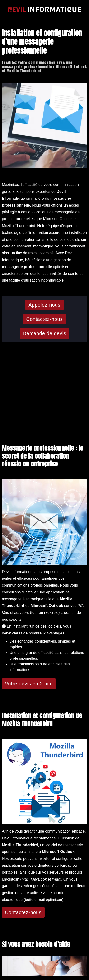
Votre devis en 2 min (29, 684)
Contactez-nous (44, 319)
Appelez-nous (44, 305)
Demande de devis (44, 333)
